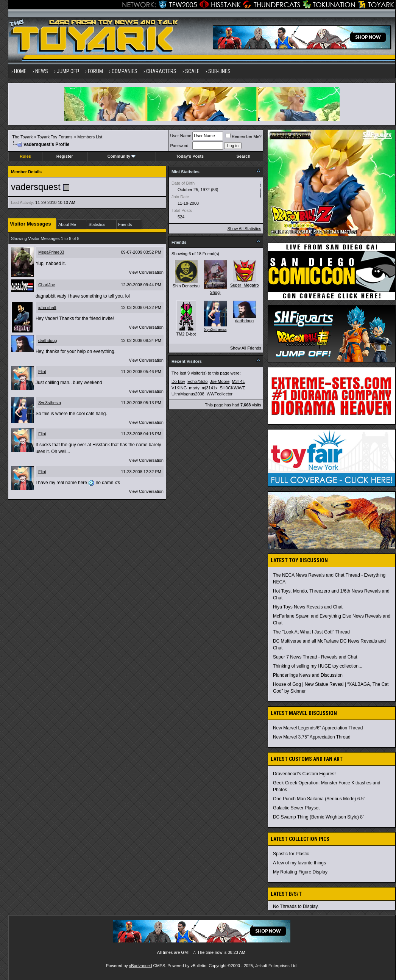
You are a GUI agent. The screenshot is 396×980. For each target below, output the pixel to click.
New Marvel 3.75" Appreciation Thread (312, 737)
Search (243, 156)
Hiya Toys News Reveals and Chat (308, 607)
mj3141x (210, 388)
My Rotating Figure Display (300, 872)
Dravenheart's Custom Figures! (304, 774)
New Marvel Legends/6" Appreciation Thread (318, 728)
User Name (181, 136)
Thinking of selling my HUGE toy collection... (318, 666)
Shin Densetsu (186, 286)
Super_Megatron (246, 285)
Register (65, 156)
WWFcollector (220, 394)
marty (194, 388)
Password (179, 146)
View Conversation (146, 272)
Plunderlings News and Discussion (308, 675)
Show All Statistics (244, 229)
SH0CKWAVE (233, 388)
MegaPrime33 (51, 252)
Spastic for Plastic (291, 854)
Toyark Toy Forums (55, 137)
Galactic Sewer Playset (296, 808)
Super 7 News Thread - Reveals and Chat (315, 657)
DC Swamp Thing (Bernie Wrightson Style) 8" (319, 817)
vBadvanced (141, 966)
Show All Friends (246, 348)
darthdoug (48, 340)
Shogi (215, 292)
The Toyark (22, 137)
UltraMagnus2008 (188, 394)
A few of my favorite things (299, 863)
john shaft (47, 307)
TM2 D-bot (186, 334)
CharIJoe (47, 285)
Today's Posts (190, 156)
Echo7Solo (197, 381)
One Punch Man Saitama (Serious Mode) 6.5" (319, 799)
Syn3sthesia (50, 403)
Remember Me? (244, 136)
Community (122, 156)
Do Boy (178, 381)
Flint (42, 372)
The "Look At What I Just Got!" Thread (311, 632)
